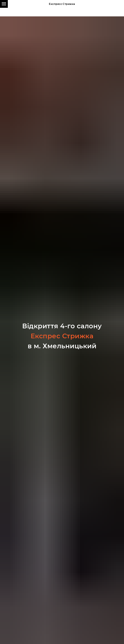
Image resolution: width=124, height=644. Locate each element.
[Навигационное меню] (4, 4)
